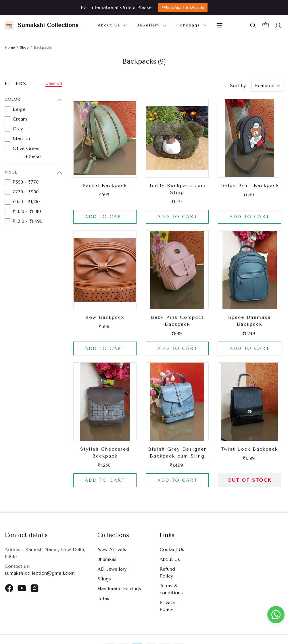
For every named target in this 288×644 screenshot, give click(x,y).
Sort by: (238, 86)
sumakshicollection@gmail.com (40, 573)
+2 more (33, 157)
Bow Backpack (105, 317)
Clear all (54, 83)
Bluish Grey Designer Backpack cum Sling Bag (177, 453)
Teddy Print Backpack (250, 185)
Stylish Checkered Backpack (105, 452)
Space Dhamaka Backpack (249, 321)
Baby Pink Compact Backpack (177, 321)
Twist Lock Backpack (249, 449)
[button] (253, 25)
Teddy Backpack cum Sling (177, 189)
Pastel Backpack (105, 185)
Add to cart (105, 217)
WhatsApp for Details (183, 7)
